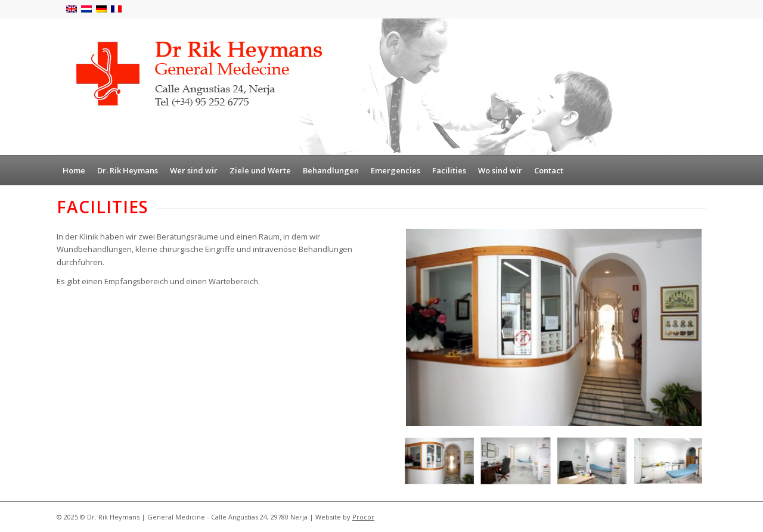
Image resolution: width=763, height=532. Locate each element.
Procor (363, 517)
